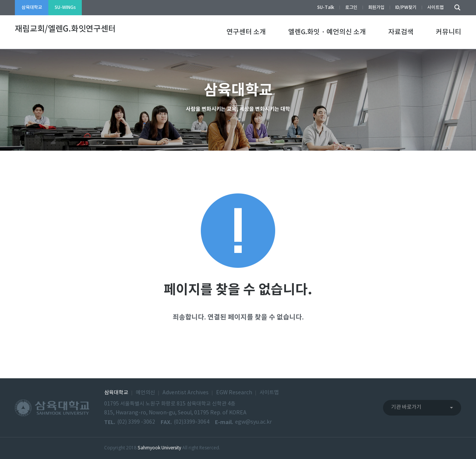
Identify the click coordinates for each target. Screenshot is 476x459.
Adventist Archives (186, 393)
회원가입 (376, 7)
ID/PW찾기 (406, 7)
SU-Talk (326, 7)
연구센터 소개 (246, 32)
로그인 (351, 7)
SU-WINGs (65, 7)
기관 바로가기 (406, 407)
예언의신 (145, 393)
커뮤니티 (448, 32)
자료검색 (401, 32)
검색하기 (456, 8)
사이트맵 (435, 7)
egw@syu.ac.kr (253, 422)
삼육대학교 (32, 7)
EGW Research (234, 393)
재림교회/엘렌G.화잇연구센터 (65, 29)
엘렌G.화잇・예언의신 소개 (327, 32)
